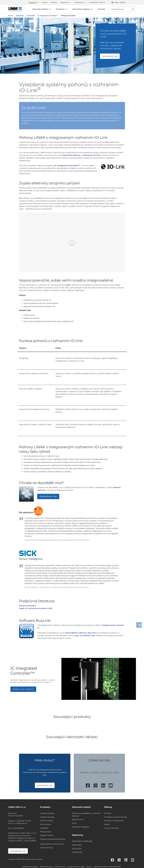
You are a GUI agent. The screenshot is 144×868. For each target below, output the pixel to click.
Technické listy (47, 848)
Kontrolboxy (46, 824)
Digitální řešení (47, 835)
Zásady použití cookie (30, 867)
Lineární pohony (47, 813)
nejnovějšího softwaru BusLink (80, 633)
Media (107, 824)
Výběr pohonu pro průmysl (52, 844)
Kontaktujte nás (110, 56)
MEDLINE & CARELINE (82, 841)
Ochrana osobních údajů (76, 867)
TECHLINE (77, 849)
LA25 (68, 285)
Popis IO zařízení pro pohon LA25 (36, 608)
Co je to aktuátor (112, 828)
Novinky (45, 2)
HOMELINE (77, 852)
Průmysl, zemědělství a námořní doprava (86, 815)
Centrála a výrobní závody (115, 817)
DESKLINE (77, 845)
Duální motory (47, 821)
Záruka (89, 867)
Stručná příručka (27, 606)
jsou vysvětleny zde (85, 636)
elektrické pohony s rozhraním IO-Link (81, 155)
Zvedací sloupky (47, 817)
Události (54, 2)
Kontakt (108, 813)
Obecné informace (46, 867)
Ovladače (44, 828)
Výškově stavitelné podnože (53, 839)
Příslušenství (46, 832)
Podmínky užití (60, 867)
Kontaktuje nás (48, 496)
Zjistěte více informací (23, 689)
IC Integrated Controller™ (67, 166)
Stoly (74, 823)
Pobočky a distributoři (114, 821)
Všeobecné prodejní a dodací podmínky (107, 867)
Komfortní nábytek (81, 827)
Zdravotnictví (78, 819)
